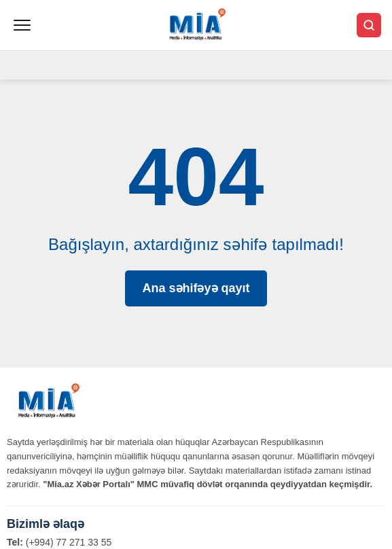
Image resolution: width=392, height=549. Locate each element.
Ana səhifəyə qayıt (196, 288)
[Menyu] (22, 25)
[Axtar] (369, 25)
